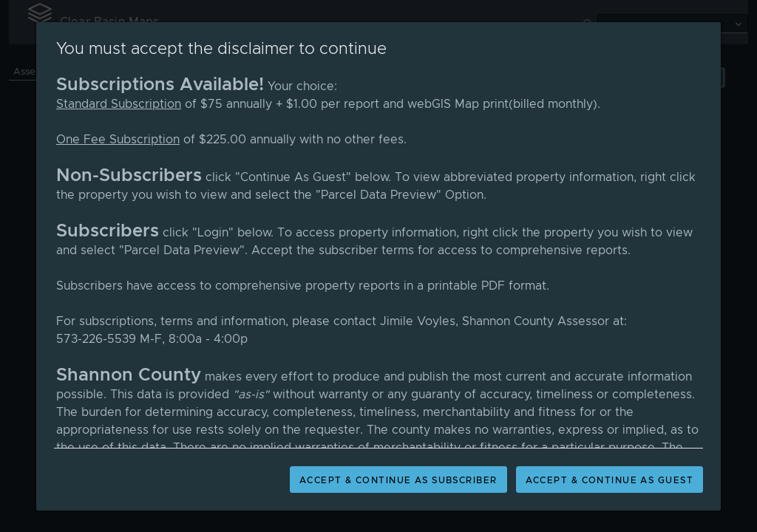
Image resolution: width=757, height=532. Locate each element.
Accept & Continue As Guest (610, 480)
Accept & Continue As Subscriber (398, 480)
